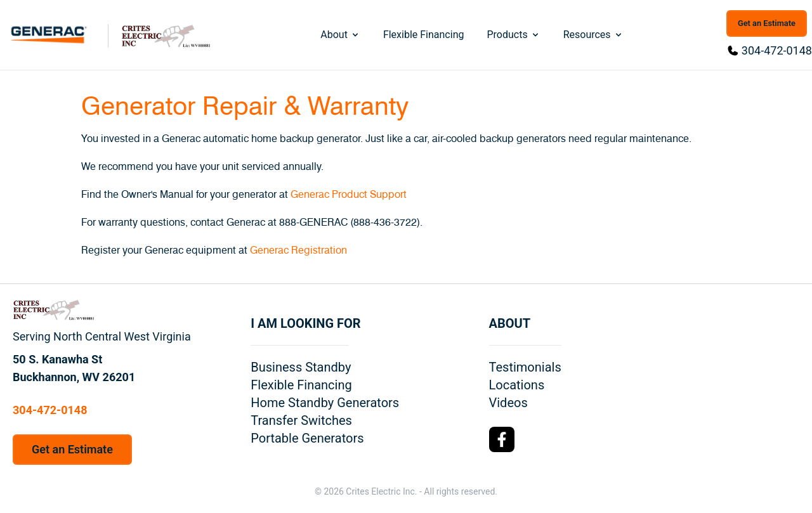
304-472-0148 (777, 50)
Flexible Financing (424, 35)
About (340, 35)
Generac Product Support (349, 195)
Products (513, 35)
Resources (593, 35)
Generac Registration (298, 250)
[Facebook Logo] (502, 439)
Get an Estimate (767, 23)
